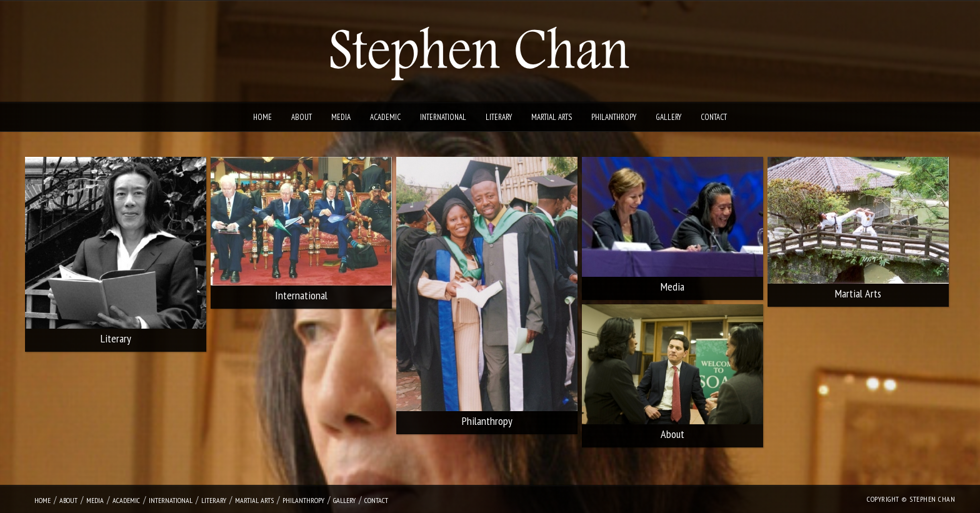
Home (262, 117)
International (443, 117)
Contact (714, 117)
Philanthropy (614, 117)
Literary (499, 117)
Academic (385, 117)
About (302, 117)
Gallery (668, 117)
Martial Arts (552, 117)
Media (341, 117)
